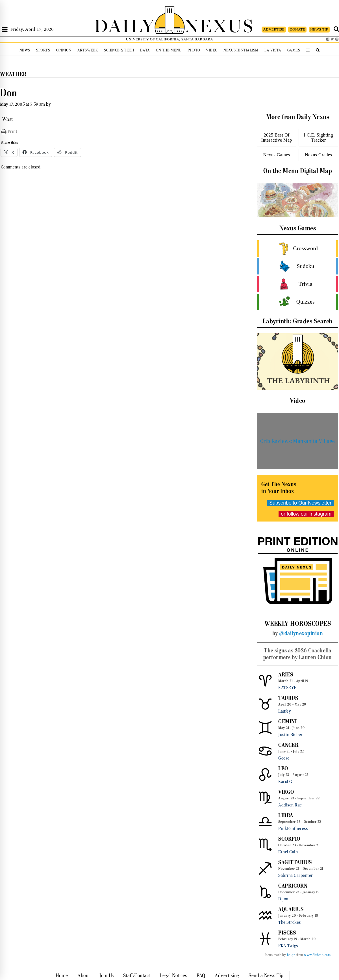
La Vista (273, 50)
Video (212, 50)
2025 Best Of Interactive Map (277, 138)
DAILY (124, 25)
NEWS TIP (319, 29)
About (84, 975)
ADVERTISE (274, 29)
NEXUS (219, 25)
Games (294, 50)
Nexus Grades (318, 155)
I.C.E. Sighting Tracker (318, 138)
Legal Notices (173, 975)
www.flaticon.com (317, 955)
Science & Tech (119, 50)
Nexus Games (277, 155)
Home (62, 975)
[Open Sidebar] (5, 29)
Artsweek (88, 50)
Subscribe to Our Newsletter (300, 503)
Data (145, 50)
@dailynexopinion (301, 633)
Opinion (64, 50)
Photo (194, 50)
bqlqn (291, 955)
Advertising (227, 975)
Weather (13, 74)
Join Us (107, 975)
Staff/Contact (137, 975)
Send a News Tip (266, 975)
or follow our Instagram (306, 514)
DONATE (297, 29)
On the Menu (169, 50)
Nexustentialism (241, 50)
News (25, 50)
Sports (43, 50)
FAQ (201, 975)
